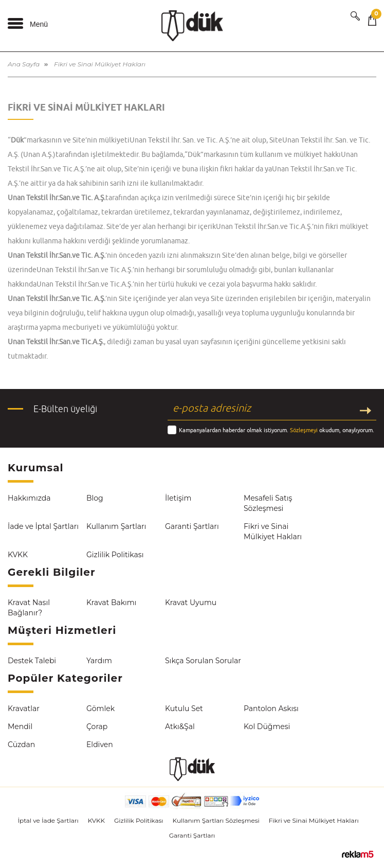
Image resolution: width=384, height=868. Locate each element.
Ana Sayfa (24, 64)
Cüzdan (21, 745)
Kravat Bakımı (111, 603)
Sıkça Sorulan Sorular (203, 661)
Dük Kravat (192, 26)
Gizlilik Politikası (115, 555)
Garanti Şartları (192, 526)
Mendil (20, 727)
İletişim (178, 498)
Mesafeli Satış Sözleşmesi (268, 503)
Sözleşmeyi (304, 430)
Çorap (97, 727)
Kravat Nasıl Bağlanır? (29, 608)
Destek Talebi (32, 661)
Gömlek (100, 708)
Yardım (99, 661)
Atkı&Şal (180, 727)
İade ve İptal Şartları (43, 526)
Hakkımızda (29, 498)
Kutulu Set (184, 708)
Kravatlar (24, 708)
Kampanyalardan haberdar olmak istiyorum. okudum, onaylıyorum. (277, 430)
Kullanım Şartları (116, 526)
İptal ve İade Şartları (48, 820)
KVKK (18, 555)
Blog (95, 498)
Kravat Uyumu (191, 603)
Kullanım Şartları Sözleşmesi (216, 820)
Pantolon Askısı (271, 708)
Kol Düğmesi (267, 727)
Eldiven (100, 745)
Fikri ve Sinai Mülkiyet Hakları (273, 532)
